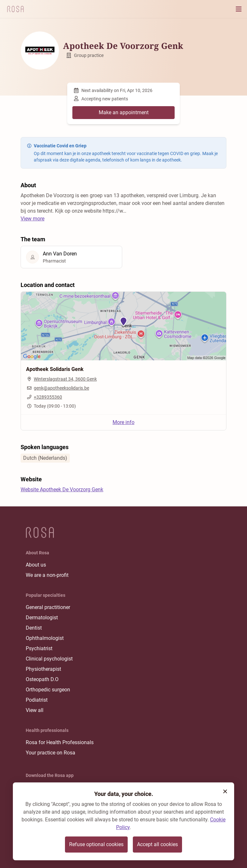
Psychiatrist (39, 648)
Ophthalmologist (45, 638)
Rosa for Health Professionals (60, 742)
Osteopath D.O (42, 679)
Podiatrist (37, 700)
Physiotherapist (43, 669)
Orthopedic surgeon (48, 690)
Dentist (34, 628)
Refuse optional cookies (96, 844)
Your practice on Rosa (50, 753)
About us (36, 565)
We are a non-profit (47, 575)
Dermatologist (42, 618)
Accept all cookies (157, 844)
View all (35, 710)
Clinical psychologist (49, 659)
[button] (225, 791)
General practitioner (48, 607)
